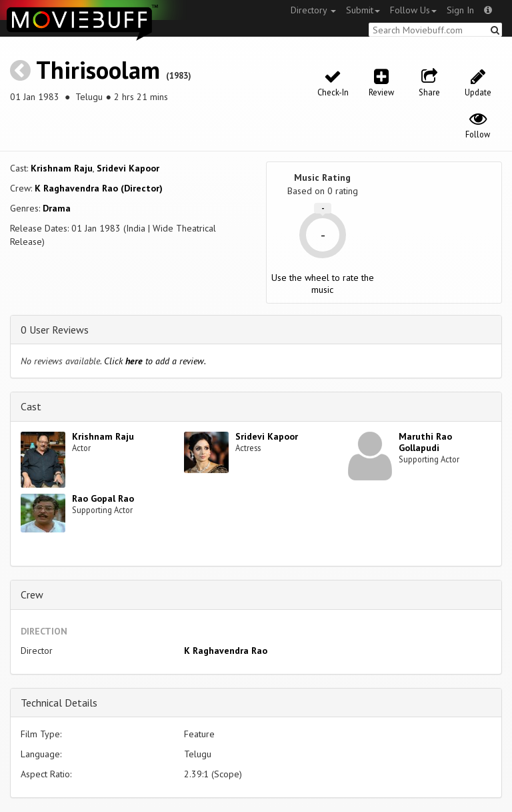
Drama (57, 208)
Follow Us (413, 10)
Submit (363, 10)
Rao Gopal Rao (103, 498)
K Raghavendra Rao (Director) (99, 188)
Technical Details (59, 703)
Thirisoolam (98, 70)
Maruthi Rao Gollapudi (425, 442)
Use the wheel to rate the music (323, 284)
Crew (32, 594)
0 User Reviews (55, 330)
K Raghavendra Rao (226, 651)
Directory (313, 10)
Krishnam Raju (62, 168)
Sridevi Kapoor (128, 168)
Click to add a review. (155, 361)
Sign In (460, 10)
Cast (31, 406)
